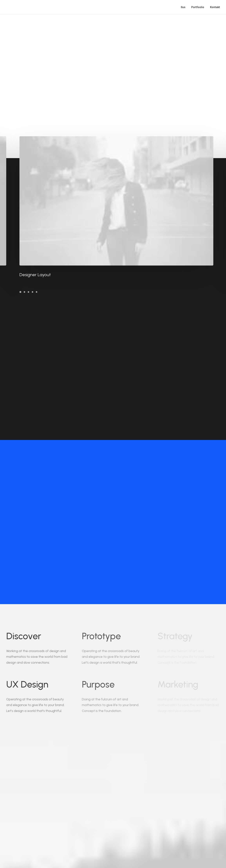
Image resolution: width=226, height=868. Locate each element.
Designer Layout (45, 275)
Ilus (183, 7)
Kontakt (215, 7)
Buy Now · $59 (180, 799)
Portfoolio (198, 7)
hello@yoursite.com (47, 838)
